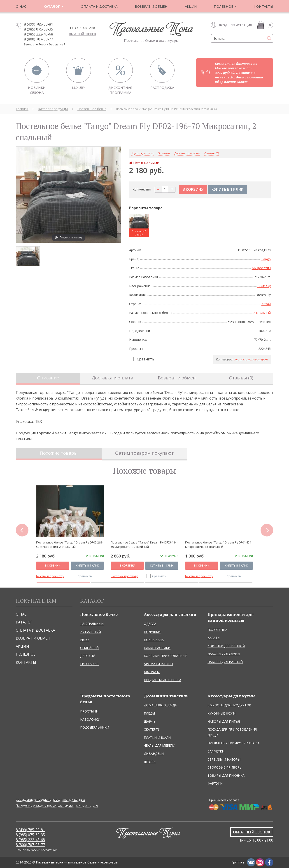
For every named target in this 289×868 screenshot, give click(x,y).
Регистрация (241, 25)
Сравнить (146, 359)
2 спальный (262, 313)
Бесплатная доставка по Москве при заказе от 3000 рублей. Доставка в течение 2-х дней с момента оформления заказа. (239, 73)
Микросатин (261, 268)
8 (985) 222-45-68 (38, 34)
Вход (223, 25)
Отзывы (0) (212, 154)
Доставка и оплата (187, 154)
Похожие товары (59, 453)
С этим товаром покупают (144, 453)
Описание (48, 378)
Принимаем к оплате (224, 800)
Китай (266, 304)
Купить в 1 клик (87, 566)
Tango (266, 259)
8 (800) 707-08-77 (38, 39)
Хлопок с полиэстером (251, 359)
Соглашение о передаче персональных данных (50, 800)
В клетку (264, 286)
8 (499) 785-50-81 (38, 24)
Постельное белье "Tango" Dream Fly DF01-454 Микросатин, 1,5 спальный (218, 545)
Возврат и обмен (177, 378)
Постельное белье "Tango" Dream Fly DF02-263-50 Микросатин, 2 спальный (70, 545)
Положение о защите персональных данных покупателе (57, 806)
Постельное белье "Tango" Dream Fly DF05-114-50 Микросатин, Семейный (144, 545)
